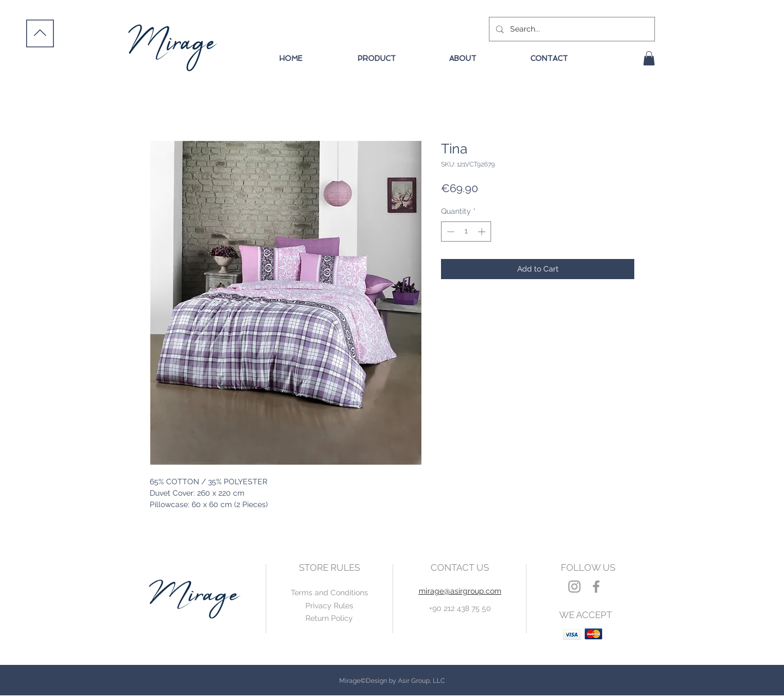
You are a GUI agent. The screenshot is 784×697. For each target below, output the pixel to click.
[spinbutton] (466, 232)
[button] (649, 58)
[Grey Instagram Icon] (574, 587)
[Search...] (571, 29)
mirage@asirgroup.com (460, 591)
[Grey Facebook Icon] (596, 587)
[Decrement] (449, 232)
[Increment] (483, 232)
